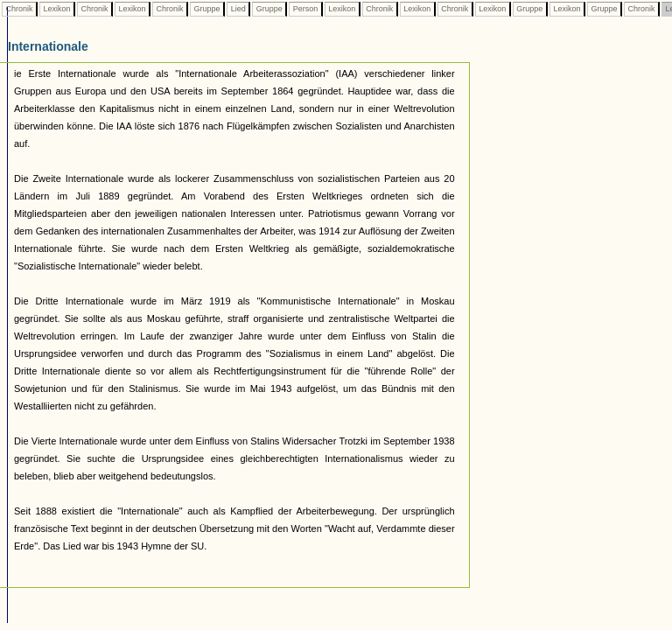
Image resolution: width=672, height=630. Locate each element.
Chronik (19, 9)
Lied (238, 9)
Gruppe (207, 9)
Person (305, 9)
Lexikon (57, 9)
